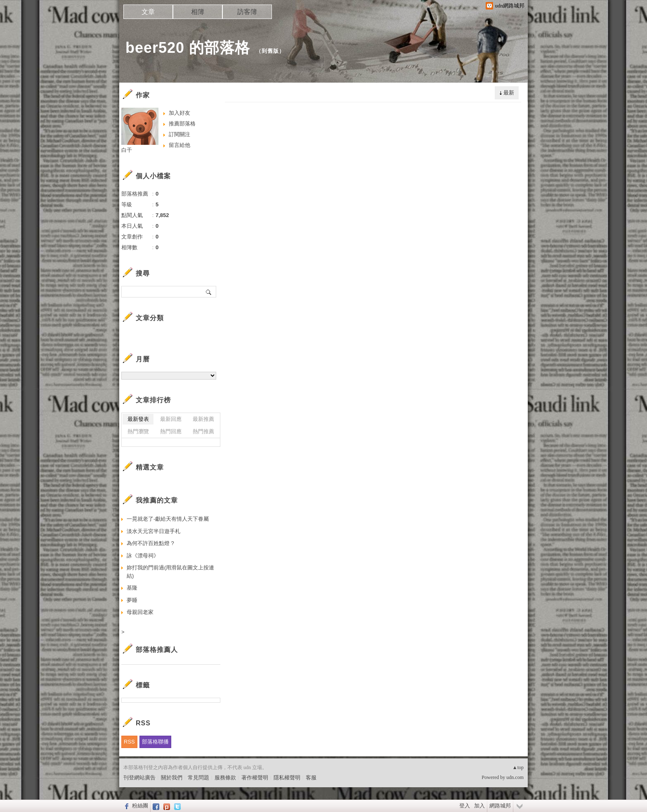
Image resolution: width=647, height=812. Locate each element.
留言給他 (179, 145)
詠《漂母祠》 (143, 556)
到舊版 (270, 51)
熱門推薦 (203, 431)
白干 (127, 150)
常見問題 (198, 778)
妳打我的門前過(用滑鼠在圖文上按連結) (170, 572)
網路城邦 (500, 806)
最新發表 (138, 419)
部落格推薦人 (157, 650)
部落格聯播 (155, 742)
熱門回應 (171, 431)
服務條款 (225, 778)
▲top (518, 767)
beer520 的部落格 (188, 48)
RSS (129, 742)
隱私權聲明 (287, 778)
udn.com (515, 777)
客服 (311, 778)
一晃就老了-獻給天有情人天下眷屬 (168, 519)
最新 (509, 93)
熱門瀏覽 (138, 431)
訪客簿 (247, 12)
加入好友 (179, 113)
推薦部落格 (182, 124)
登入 (465, 806)
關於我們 (172, 778)
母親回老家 (140, 612)
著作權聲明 (255, 778)
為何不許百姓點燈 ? (150, 543)
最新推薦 (203, 419)
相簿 (198, 12)
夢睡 (132, 600)
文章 (148, 12)
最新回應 (171, 419)
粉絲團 (140, 806)
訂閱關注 (179, 134)
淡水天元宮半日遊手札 (153, 531)
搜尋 (209, 292)
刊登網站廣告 (139, 778)
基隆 (132, 588)
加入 (479, 806)
